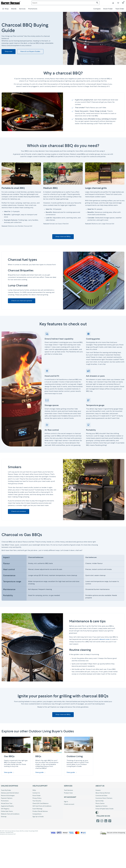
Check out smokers (19, 511)
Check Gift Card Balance (40, 804)
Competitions (37, 814)
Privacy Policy (37, 798)
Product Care (68, 793)
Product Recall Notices (40, 811)
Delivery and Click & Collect (10, 793)
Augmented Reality (7, 806)
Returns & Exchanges (8, 796)
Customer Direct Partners (104, 798)
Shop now (9, 52)
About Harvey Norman (103, 793)
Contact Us (36, 793)
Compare (97, 9)
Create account (69, 804)
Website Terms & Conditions (10, 814)
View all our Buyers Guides (30, 52)
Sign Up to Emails (38, 817)
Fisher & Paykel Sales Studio (105, 809)
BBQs (38, 757)
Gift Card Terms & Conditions (42, 806)
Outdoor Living (75, 757)
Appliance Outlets (101, 806)
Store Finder (108, 9)
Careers (98, 790)
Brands (14, 9)
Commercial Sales (101, 796)
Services (22, 9)
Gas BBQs (9, 757)
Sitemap (4, 817)
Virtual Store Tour (7, 804)
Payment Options (7, 798)
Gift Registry (5, 809)
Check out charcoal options (22, 301)
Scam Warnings (37, 809)
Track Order (120, 9)
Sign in (66, 802)
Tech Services (68, 790)
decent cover (105, 639)
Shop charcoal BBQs (63, 237)
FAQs (34, 790)
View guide (9, 772)
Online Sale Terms (7, 811)
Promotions (33, 9)
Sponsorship (100, 801)
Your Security (37, 801)
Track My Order (6, 790)
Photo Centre (100, 804)
